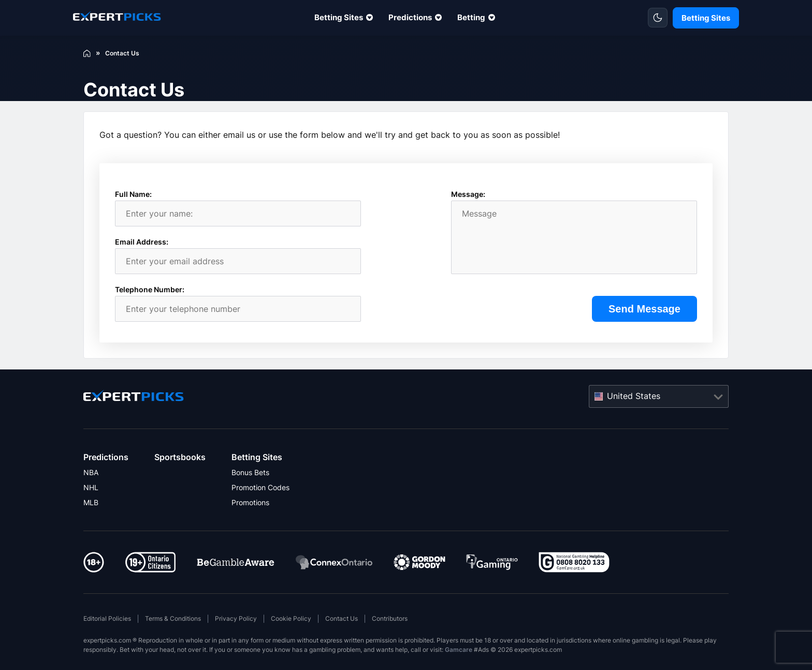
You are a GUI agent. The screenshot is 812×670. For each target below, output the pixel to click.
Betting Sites (339, 17)
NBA (91, 472)
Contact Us (342, 618)
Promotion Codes (260, 487)
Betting (471, 17)
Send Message (644, 309)
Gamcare (459, 650)
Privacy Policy (236, 618)
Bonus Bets (250, 472)
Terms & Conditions (173, 618)
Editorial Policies (107, 618)
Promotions (250, 502)
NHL (91, 487)
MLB (91, 502)
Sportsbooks (180, 457)
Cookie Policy (291, 618)
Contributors (390, 618)
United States (634, 396)
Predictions (410, 17)
